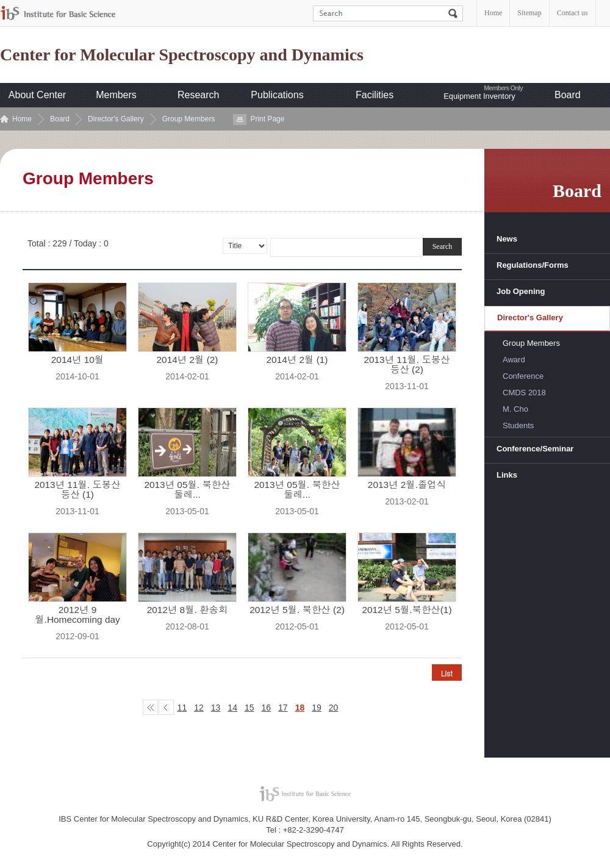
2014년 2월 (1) (297, 360)
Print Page (267, 119)
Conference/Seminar (535, 449)
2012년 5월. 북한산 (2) (297, 610)
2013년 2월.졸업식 (407, 485)
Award (514, 360)
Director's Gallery (116, 119)
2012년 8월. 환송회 (188, 610)
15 (249, 708)
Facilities (375, 95)
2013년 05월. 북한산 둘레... (187, 490)
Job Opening (521, 291)
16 (267, 708)
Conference (523, 376)
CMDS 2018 (524, 393)
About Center (37, 95)
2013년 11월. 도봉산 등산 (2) (407, 365)
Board (568, 95)
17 (283, 708)
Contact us (572, 13)
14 (232, 708)
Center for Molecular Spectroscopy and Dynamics (182, 55)
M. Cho (515, 409)
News (507, 239)
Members (116, 95)
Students (518, 425)
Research (198, 95)
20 (334, 708)
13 (216, 708)
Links (507, 475)
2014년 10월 (77, 360)
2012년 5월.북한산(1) (407, 610)
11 (182, 708)
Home (493, 13)
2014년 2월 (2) (188, 360)
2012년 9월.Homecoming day (77, 615)
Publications (277, 95)
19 (317, 708)
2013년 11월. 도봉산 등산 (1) (77, 490)
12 (199, 708)
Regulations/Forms (533, 265)
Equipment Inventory (479, 96)
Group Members (189, 119)
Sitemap (529, 13)
